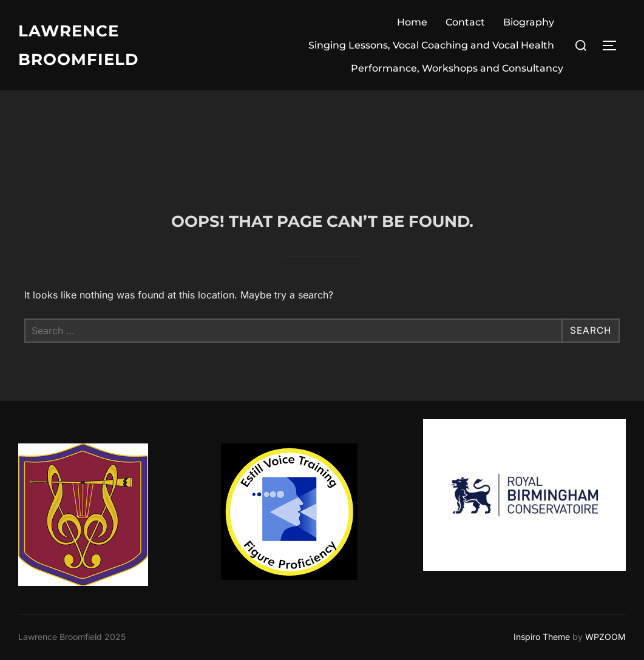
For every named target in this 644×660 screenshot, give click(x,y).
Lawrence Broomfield (78, 45)
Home (412, 22)
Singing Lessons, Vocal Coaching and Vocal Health (431, 45)
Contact (465, 22)
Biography (529, 22)
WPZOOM (605, 637)
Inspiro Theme (542, 637)
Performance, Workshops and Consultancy (457, 68)
